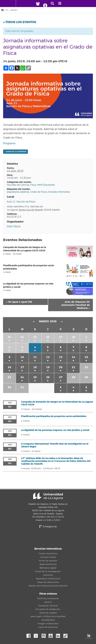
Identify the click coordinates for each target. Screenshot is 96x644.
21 (73, 367)
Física (33, 185)
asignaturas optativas (18, 192)
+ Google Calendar (15, 152)
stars (57, 537)
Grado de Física (39, 192)
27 (61, 337)
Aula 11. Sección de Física (21, 202)
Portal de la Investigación (48, 571)
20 (61, 367)
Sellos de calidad (48, 613)
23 (9, 337)
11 (35, 357)
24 (22, 337)
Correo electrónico (48, 554)
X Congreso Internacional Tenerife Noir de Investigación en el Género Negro (55, 445)
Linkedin (59, 635)
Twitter (37, 635)
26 (48, 337)
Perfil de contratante (48, 599)
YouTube (52, 635)
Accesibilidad (48, 620)
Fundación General (48, 606)
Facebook (30, 635)
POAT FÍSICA (14, 227)
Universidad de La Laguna (48, 496)
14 (73, 357)
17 (22, 367)
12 (48, 357)
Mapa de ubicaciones (48, 582)
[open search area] (52, 4)
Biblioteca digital (48, 568)
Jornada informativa (59, 192)
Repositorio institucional (48, 579)
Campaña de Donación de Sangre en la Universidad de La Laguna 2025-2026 (57, 403)
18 (35, 367)
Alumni (48, 602)
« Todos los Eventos (20, 22)
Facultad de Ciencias (18, 185)
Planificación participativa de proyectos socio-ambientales (54, 416)
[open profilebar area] (38, 4)
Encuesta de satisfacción (48, 609)
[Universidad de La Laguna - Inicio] (13, 3)
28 (73, 337)
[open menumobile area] (60, 4)
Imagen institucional (48, 624)
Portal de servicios (48, 561)
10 (22, 357)
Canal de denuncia (48, 627)
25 (35, 337)
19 (48, 367)
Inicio (2, 10)
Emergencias (48, 527)
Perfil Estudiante (46, 185)
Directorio (48, 575)
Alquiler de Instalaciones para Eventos (48, 586)
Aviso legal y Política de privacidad (48, 616)
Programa (9, 143)
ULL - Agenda (11, 10)
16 (9, 367)
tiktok (66, 635)
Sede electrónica (48, 564)
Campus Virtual (48, 557)
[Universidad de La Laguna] (21, 3)
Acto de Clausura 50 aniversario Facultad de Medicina (76, 305)
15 (86, 357)
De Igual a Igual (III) (19, 302)
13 (61, 357)
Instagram (44, 635)
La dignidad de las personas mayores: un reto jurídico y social (55, 430)
